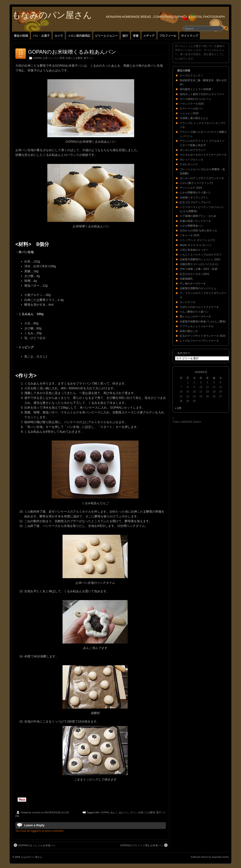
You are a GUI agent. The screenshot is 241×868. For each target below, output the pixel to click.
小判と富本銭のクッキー (194, 250)
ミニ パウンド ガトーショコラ (197, 240)
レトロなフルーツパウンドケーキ (199, 341)
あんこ (114, 812)
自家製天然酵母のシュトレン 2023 (200, 259)
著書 (136, 36)
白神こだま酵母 (74, 58)
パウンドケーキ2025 (192, 104)
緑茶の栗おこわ (189, 331)
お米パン (48, 58)
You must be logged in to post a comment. (40, 831)
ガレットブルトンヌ (191, 160)
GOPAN (37, 58)
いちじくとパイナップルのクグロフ (201, 255)
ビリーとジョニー (106, 36)
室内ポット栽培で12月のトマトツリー (202, 94)
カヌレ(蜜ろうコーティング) (196, 183)
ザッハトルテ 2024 (191, 188)
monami (36, 812)
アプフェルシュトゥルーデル (197, 326)
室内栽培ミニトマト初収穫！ (197, 89)
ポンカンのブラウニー (193, 150)
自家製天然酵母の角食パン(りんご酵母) (203, 322)
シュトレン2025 (189, 113)
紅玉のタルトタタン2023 (194, 274)
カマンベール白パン (191, 109)
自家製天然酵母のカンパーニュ (198, 288)
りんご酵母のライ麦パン (194, 312)
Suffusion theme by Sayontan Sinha (210, 857)
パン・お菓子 (41, 36)
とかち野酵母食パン (191, 226)
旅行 (125, 36)
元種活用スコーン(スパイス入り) (199, 264)
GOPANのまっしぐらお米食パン (35, 845)
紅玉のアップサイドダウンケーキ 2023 (203, 336)
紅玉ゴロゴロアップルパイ (195, 202)
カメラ (59, 36)
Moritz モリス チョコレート (196, 245)
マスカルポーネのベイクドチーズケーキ (203, 155)
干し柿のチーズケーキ (193, 284)
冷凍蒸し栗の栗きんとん (194, 118)
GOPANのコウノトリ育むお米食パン (144, 845)
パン (56, 58)
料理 (62, 58)
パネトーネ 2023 (190, 235)
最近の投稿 (21, 36)
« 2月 (178, 408)
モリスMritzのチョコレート (196, 99)
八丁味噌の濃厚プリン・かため (198, 216)
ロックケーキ (188, 302)
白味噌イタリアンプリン (194, 198)
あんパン (124, 812)
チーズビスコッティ (191, 76)
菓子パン (89, 58)
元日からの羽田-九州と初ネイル (198, 231)
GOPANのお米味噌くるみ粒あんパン (72, 52)
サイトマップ (190, 36)
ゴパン (133, 812)
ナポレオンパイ (189, 164)
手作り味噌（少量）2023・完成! (199, 269)
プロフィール (168, 36)
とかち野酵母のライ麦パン (195, 193)
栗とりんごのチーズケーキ (195, 317)
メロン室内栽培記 (79, 36)
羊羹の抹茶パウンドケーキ (195, 221)
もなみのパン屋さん (52, 15)
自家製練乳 (186, 279)
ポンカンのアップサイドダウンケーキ (202, 178)
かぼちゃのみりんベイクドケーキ (199, 307)
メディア (149, 36)
